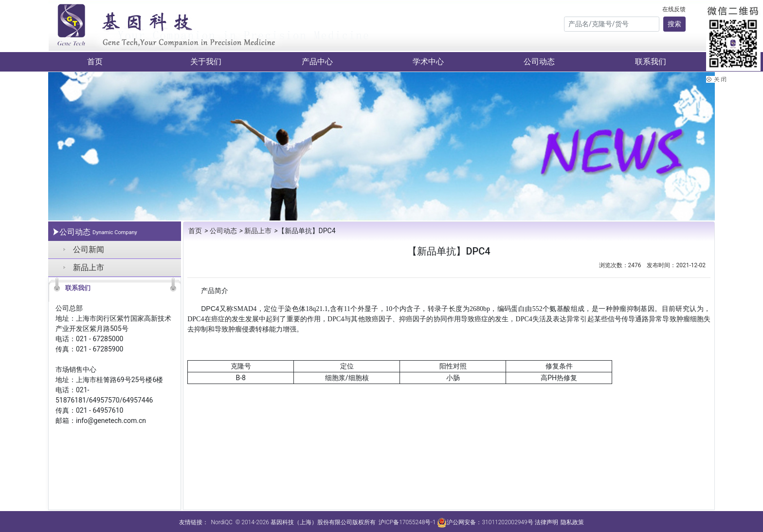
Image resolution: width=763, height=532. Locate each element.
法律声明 (546, 522)
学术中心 (428, 62)
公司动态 (539, 62)
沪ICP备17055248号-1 (407, 522)
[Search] (612, 24)
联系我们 (651, 62)
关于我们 (206, 62)
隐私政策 (572, 522)
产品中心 (317, 62)
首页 (95, 62)
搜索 (674, 24)
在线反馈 (674, 9)
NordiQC (221, 522)
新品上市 (89, 267)
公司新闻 (89, 249)
